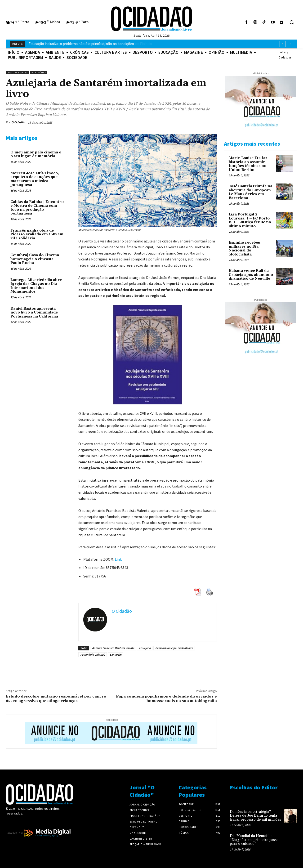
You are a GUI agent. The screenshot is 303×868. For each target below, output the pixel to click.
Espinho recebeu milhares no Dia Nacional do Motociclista (245, 248)
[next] (290, 44)
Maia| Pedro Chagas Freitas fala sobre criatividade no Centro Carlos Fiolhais (88, 44)
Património (38, 73)
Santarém (116, 655)
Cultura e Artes (17, 73)
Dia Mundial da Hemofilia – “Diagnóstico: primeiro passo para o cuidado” (254, 840)
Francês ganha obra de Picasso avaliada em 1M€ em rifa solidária (37, 234)
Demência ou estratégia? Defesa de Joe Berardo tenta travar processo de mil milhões (255, 816)
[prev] (283, 44)
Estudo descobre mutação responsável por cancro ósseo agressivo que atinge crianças (56, 699)
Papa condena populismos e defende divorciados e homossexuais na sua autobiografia (166, 699)
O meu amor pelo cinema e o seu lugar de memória (36, 154)
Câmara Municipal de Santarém (174, 648)
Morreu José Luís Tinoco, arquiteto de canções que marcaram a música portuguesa (35, 179)
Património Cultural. (93, 655)
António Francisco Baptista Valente (113, 648)
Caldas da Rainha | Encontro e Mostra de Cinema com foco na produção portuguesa (37, 208)
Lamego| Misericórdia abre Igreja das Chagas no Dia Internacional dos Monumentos (36, 286)
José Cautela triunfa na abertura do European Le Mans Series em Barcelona (250, 192)
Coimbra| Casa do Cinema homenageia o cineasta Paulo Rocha (35, 259)
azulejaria (145, 648)
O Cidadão (18, 122)
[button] (292, 22)
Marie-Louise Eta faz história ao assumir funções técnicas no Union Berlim (248, 164)
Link (118, 559)
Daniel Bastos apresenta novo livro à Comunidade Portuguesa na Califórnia (34, 313)
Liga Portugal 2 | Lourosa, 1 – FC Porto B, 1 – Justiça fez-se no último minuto (250, 220)
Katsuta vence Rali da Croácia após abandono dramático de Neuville (251, 275)
